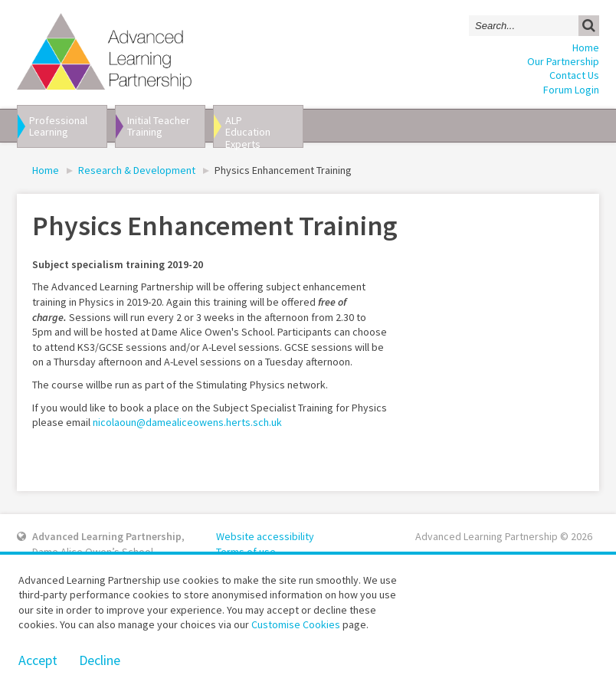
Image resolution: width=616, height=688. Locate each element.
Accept (38, 660)
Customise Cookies (296, 624)
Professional (67, 126)
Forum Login (571, 90)
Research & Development (137, 170)
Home (586, 48)
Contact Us (574, 75)
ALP (263, 131)
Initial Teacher (165, 126)
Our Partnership (563, 61)
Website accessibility (265, 536)
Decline (100, 660)
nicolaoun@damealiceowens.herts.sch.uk (187, 422)
